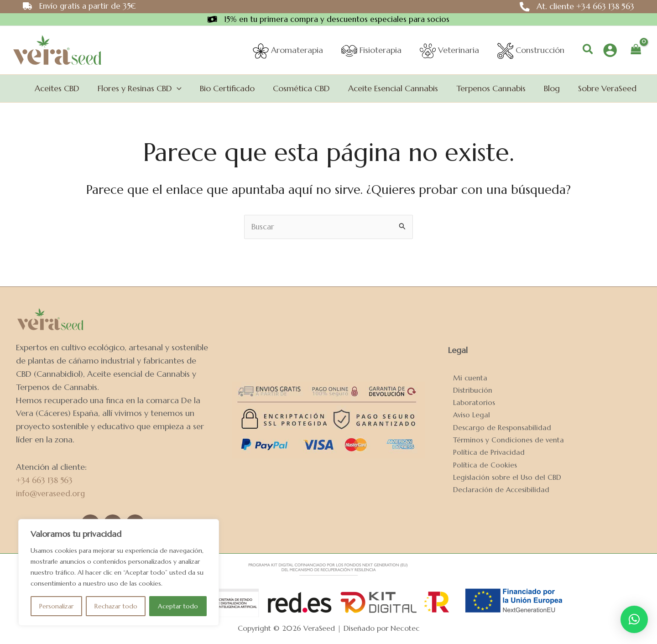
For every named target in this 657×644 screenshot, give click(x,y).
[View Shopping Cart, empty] (636, 51)
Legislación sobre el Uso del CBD (503, 479)
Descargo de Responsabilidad (497, 427)
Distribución (468, 387)
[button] (588, 51)
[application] (189, 89)
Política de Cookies (480, 466)
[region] (119, 572)
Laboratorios (469, 401)
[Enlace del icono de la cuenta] (610, 51)
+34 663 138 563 (45, 480)
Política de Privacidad (485, 453)
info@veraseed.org (51, 493)
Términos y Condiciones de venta (504, 440)
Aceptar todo (178, 606)
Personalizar (56, 606)
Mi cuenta (465, 374)
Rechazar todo (116, 606)
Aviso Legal (467, 413)
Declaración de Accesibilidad (497, 492)
